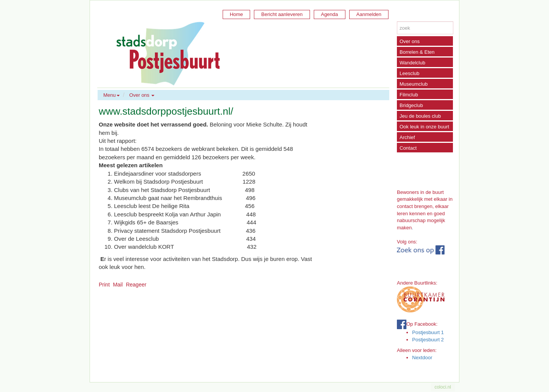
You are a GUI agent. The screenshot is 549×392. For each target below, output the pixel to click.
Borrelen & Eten (417, 52)
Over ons (410, 41)
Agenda (330, 14)
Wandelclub (412, 63)
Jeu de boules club (420, 116)
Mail (118, 285)
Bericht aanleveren (282, 14)
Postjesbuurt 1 (428, 332)
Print (104, 285)
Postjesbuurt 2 (428, 340)
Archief (407, 137)
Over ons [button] (142, 95)
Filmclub (409, 95)
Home (237, 14)
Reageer (136, 285)
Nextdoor (422, 358)
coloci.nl (443, 387)
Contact (408, 148)
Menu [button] (112, 95)
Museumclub (414, 84)
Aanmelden (369, 14)
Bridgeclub (411, 105)
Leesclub (409, 73)
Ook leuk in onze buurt (424, 127)
